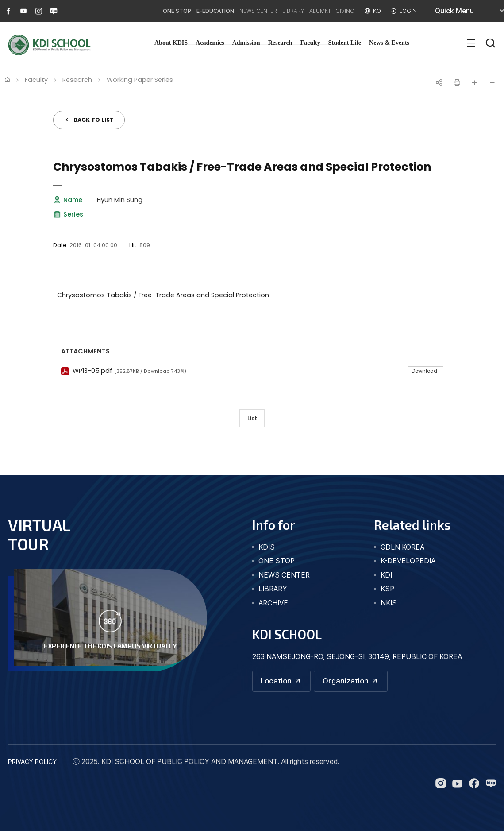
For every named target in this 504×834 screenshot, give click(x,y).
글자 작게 (492, 83)
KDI (386, 577)
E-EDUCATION (181, 11)
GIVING (339, 11)
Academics (210, 43)
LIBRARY (275, 11)
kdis (267, 549)
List (252, 419)
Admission (246, 43)
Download (422, 371)
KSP (387, 591)
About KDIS (171, 43)
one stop (277, 563)
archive (273, 605)
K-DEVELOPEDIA (408, 563)
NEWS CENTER (232, 11)
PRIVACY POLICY (32, 765)
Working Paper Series (140, 80)
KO (374, 11)
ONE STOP (135, 11)
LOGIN (407, 11)
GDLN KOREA (402, 549)
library (273, 591)
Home (7, 79)
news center (284, 577)
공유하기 (439, 83)
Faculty (310, 43)
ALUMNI (308, 11)
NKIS (389, 605)
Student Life (345, 43)
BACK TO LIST (94, 120)
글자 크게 (474, 83)
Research (280, 43)
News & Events (389, 43)
